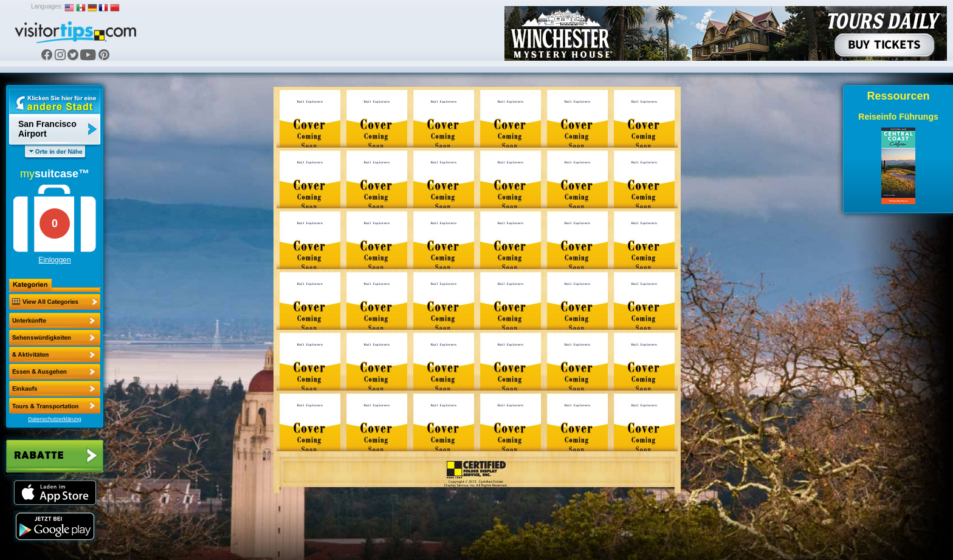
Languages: (47, 6)
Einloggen (54, 260)
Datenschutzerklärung (55, 419)
